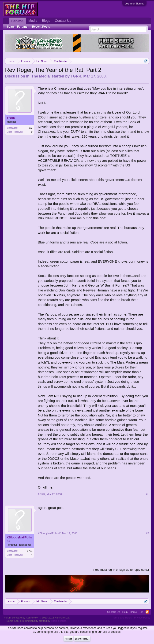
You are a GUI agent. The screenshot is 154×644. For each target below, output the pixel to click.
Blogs (46, 21)
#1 (147, 494)
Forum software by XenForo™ (37, 618)
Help (125, 612)
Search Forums (17, 27)
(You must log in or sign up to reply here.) (121, 570)
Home (133, 612)
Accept (68, 639)
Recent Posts (41, 27)
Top (141, 612)
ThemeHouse (59, 621)
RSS (147, 612)
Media (33, 21)
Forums (17, 21)
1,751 (30, 551)
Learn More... (82, 639)
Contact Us (63, 21)
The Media (41, 76)
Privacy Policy (142, 618)
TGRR (76, 76)
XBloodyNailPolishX (19, 539)
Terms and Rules (122, 618)
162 (31, 128)
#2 (147, 533)
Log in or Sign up (134, 4)
